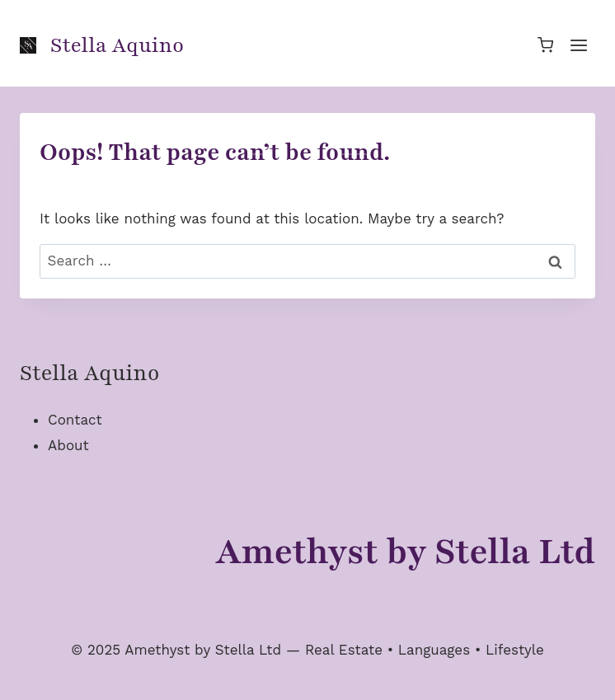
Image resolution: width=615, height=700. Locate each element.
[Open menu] (578, 45)
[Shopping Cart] (545, 45)
